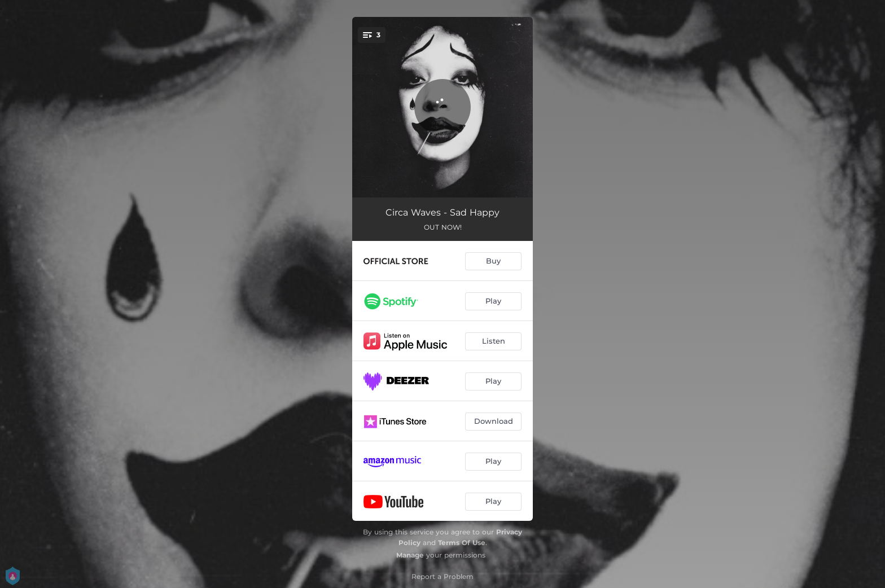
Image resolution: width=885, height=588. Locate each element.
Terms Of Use (462, 543)
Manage (410, 555)
